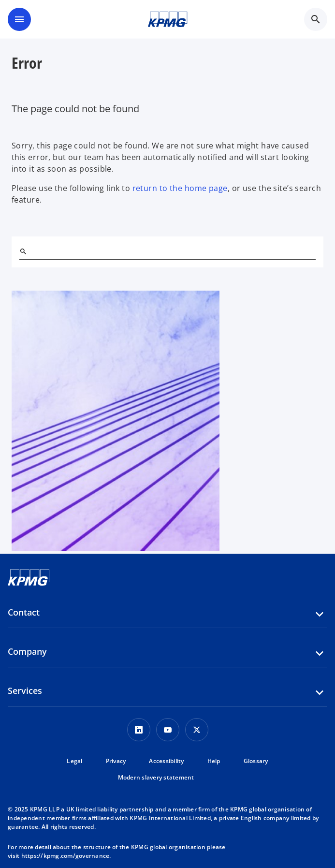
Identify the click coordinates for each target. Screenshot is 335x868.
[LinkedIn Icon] (139, 730)
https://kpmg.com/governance (66, 856)
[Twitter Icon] (197, 730)
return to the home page (180, 188)
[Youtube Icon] (168, 730)
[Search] (23, 251)
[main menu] (19, 19)
